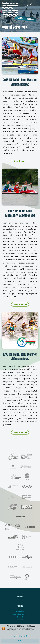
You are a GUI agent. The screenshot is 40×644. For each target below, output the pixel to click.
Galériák (20, 617)
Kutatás (20, 620)
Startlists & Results (20, 614)
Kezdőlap (20, 611)
